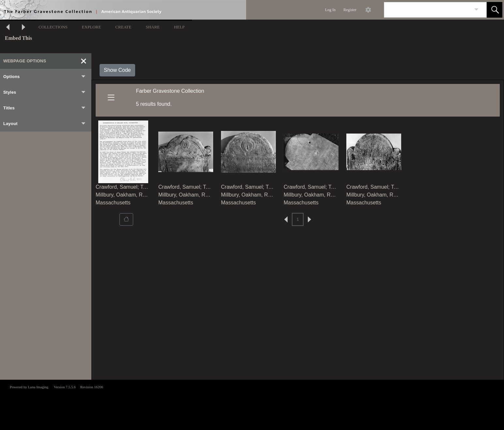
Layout (45, 124)
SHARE (153, 27)
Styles (45, 92)
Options (45, 77)
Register (350, 10)
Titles (45, 108)
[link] (476, 10)
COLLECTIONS (53, 27)
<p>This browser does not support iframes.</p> (252, 404)
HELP (179, 27)
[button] (495, 10)
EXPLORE (92, 27)
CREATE (123, 27)
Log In (330, 10)
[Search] (428, 10)
